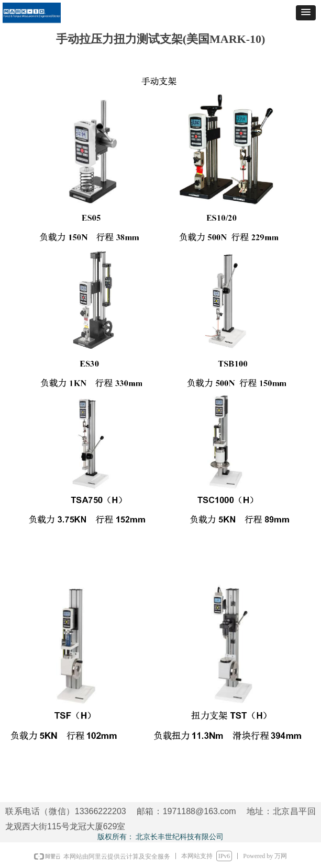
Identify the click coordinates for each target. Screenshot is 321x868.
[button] (306, 13)
